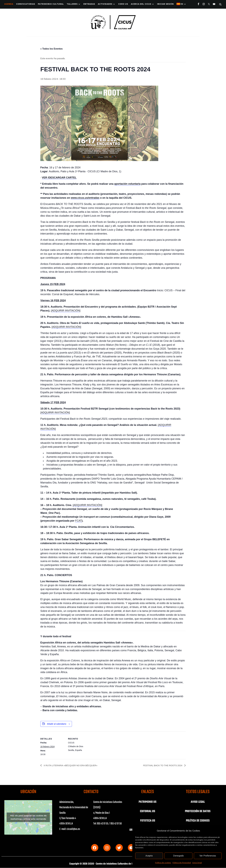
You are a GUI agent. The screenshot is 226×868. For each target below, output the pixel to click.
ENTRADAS (89, 4)
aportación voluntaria (127, 184)
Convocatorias (26, 4)
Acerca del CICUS (141, 4)
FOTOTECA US (148, 820)
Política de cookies (163, 863)
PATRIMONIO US (148, 802)
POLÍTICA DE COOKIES (198, 820)
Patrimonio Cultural (51, 4)
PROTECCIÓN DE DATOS (198, 811)
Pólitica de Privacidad (182, 863)
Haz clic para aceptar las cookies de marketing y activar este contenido (28, 817)
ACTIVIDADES (105, 4)
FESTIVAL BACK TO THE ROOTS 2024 (162, 765)
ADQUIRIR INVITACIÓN (66, 311)
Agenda (9, 4)
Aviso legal (197, 863)
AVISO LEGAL (198, 802)
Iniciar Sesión (165, 4)
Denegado (178, 856)
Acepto (149, 856)
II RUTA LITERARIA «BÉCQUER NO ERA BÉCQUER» (72, 765)
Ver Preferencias (208, 856)
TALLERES (72, 4)
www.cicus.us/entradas (85, 198)
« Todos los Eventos (51, 49)
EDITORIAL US (148, 811)
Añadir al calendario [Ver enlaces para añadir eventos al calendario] (57, 724)
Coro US (123, 4)
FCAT (78, 521)
